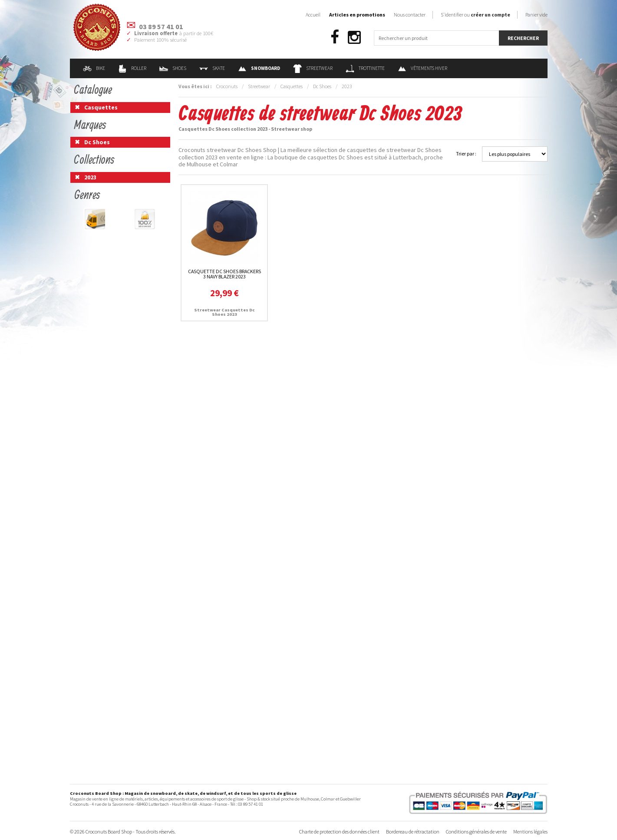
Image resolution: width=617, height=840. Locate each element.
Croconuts (227, 86)
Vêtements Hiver (422, 68)
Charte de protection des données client (339, 832)
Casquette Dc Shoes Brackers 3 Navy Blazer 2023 (224, 274)
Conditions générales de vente (476, 832)
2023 (347, 86)
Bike (94, 68)
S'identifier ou (475, 15)
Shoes (173, 68)
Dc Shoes (322, 86)
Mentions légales (530, 832)
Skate (212, 68)
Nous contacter (410, 15)
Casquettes (292, 86)
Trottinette (365, 68)
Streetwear (313, 68)
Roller (132, 68)
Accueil (313, 15)
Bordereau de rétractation (413, 832)
